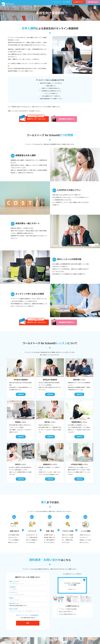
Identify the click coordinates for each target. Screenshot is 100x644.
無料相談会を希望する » (67, 121)
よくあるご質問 (70, 6)
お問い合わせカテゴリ (14, 606)
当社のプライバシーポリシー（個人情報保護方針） (28, 618)
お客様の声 (48, 6)
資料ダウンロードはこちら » (37, 121)
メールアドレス (13, 595)
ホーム (27, 6)
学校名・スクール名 (14, 584)
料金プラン (59, 6)
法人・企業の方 (67, 2)
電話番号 (11, 601)
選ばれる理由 (37, 6)
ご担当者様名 (12, 590)
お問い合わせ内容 (13, 611)
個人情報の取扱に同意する (28, 620)
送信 (28, 626)
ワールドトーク (58, 2)
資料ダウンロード (79, 2)
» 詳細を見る (21, 397)
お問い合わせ (93, 2)
